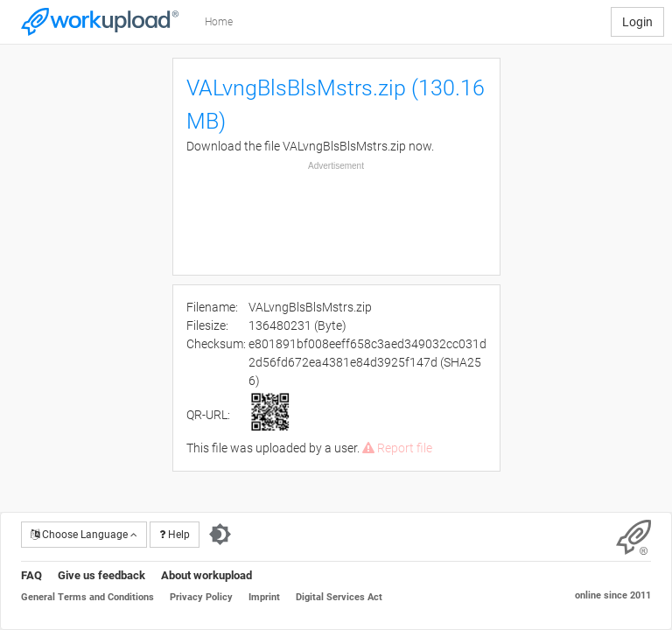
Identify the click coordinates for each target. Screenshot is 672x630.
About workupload (206, 575)
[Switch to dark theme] (220, 535)
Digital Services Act (339, 597)
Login (637, 22)
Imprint (264, 597)
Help (175, 535)
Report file (397, 448)
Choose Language (84, 535)
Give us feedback (101, 575)
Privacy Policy (201, 597)
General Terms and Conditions (87, 597)
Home (219, 22)
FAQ (31, 575)
